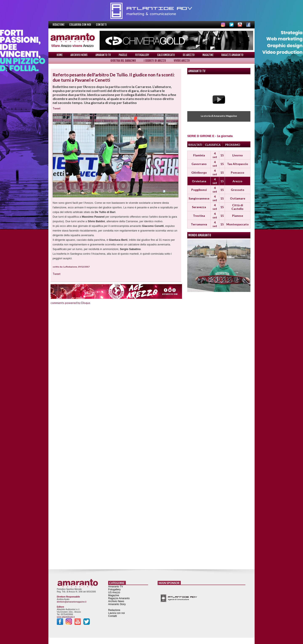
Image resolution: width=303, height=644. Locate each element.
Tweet (56, 108)
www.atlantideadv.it (66, 617)
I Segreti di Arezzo (155, 61)
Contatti (101, 25)
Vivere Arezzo (182, 61)
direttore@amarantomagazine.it (72, 602)
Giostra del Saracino (123, 61)
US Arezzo (114, 592)
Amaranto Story (117, 604)
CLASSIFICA (213, 145)
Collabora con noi (80, 25)
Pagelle (123, 55)
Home (60, 55)
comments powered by (70, 303)
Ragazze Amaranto (232, 55)
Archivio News (79, 55)
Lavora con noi (116, 613)
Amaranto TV (103, 55)
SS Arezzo (189, 55)
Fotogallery (142, 55)
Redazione (59, 25)
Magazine (208, 55)
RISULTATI (195, 145)
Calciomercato (166, 55)
